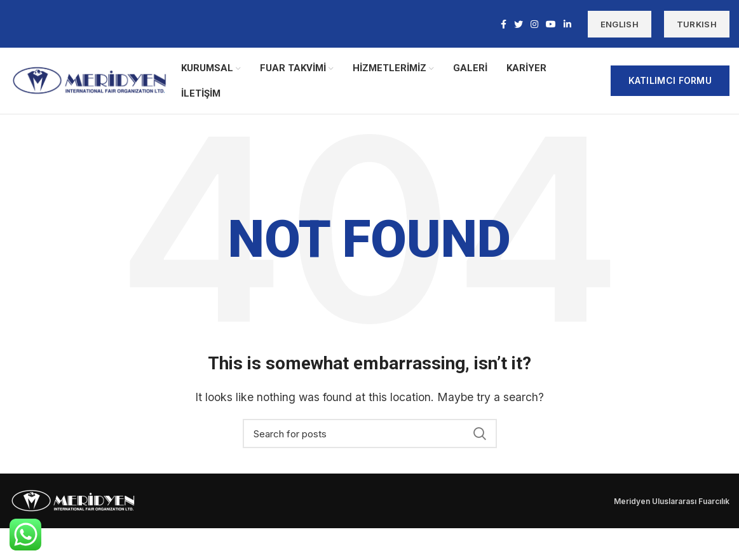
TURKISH (697, 24)
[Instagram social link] (534, 24)
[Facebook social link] (504, 24)
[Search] (370, 434)
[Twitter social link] (519, 24)
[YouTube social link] (551, 24)
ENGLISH (620, 24)
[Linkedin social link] (567, 24)
